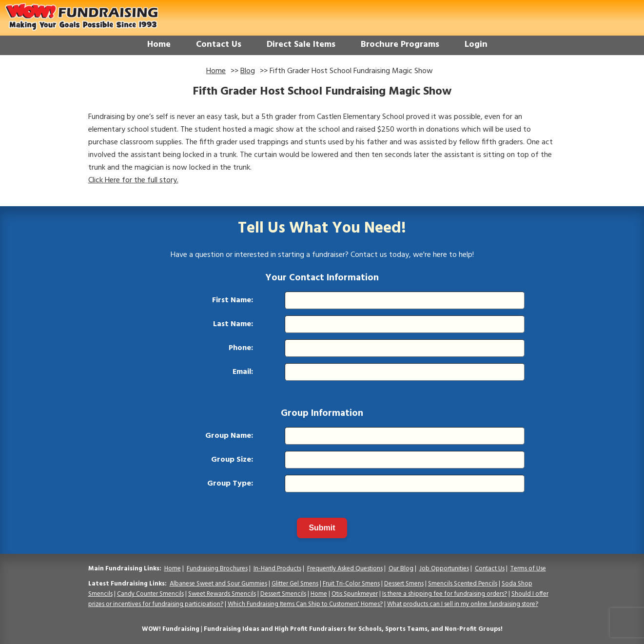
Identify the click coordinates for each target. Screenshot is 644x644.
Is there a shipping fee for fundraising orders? (445, 594)
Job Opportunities (444, 569)
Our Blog (401, 569)
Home (159, 45)
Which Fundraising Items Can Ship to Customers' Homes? (305, 604)
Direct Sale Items (301, 45)
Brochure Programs (400, 45)
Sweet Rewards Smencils (222, 594)
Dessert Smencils (283, 594)
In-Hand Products (277, 569)
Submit (322, 528)
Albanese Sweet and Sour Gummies (218, 584)
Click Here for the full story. (133, 180)
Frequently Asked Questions (345, 569)
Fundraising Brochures (217, 569)
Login (476, 45)
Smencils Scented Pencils (463, 584)
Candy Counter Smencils (150, 594)
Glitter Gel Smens (295, 584)
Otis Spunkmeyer (355, 594)
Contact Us (219, 45)
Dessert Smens (404, 584)
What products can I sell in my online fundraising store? (463, 604)
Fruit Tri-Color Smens (351, 584)
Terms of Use (528, 569)
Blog (248, 71)
